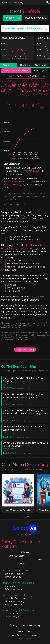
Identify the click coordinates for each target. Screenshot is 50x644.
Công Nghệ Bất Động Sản (19, 236)
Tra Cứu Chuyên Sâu (35, 305)
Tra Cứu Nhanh (37, 297)
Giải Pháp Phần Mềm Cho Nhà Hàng (25, 239)
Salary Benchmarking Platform (21, 544)
